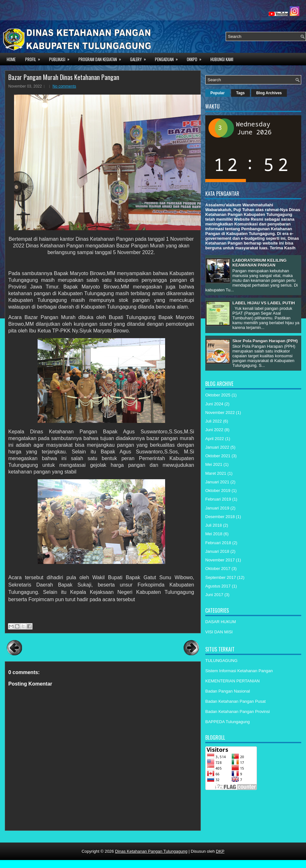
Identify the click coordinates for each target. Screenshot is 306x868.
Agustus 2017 (218, 586)
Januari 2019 (217, 508)
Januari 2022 (217, 447)
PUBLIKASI (61, 59)
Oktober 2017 (218, 569)
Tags (240, 93)
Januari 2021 (217, 482)
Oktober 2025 (218, 395)
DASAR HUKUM (221, 622)
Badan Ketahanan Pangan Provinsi (237, 711)
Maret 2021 (216, 473)
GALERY (140, 59)
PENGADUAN (168, 59)
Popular (218, 93)
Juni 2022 (214, 430)
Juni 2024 (214, 404)
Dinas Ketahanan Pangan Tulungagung (151, 851)
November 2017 (220, 560)
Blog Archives (269, 93)
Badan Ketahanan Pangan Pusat (235, 701)
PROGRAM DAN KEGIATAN (102, 59)
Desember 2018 (220, 517)
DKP (220, 851)
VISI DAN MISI (219, 632)
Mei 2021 (214, 464)
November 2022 (220, 413)
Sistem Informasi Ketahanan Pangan (239, 671)
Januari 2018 (217, 551)
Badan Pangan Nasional (228, 691)
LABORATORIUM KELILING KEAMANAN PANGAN (259, 263)
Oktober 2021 (218, 456)
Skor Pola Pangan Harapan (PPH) (265, 341)
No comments (64, 86)
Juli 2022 (214, 421)
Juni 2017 (214, 595)
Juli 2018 (214, 525)
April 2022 (215, 439)
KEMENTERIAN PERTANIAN (233, 681)
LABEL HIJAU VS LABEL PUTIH (264, 303)
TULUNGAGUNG (221, 661)
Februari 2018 (218, 543)
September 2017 (221, 577)
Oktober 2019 (218, 491)
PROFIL (35, 59)
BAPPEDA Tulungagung (228, 722)
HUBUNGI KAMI (222, 59)
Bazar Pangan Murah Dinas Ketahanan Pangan (64, 77)
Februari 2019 (218, 499)
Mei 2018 (214, 534)
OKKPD (196, 59)
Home (11, 59)
